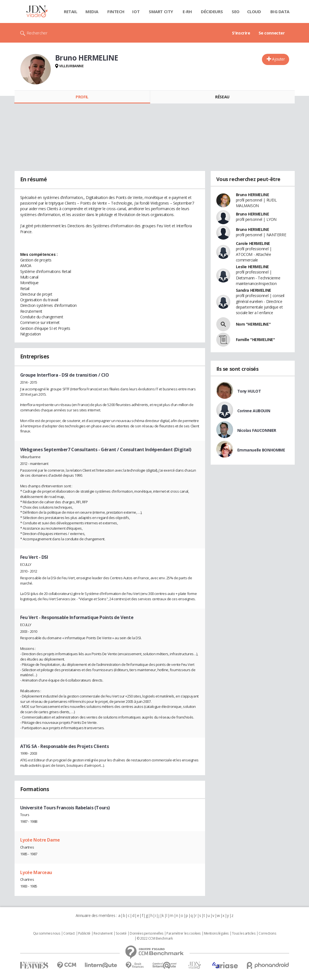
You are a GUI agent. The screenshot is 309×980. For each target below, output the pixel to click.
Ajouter (278, 59)
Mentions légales (216, 933)
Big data (280, 11)
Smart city (161, 11)
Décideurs (212, 11)
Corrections (267, 933)
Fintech (116, 11)
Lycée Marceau (36, 872)
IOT (136, 11)
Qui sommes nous (47, 933)
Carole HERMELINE (253, 243)
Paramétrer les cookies (183, 933)
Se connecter (272, 33)
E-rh (187, 11)
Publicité (84, 933)
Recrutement (103, 933)
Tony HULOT (249, 391)
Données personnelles (147, 933)
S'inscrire (241, 33)
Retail (70, 11)
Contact (69, 933)
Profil (82, 97)
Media (92, 11)
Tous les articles (244, 933)
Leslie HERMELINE (252, 267)
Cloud (254, 11)
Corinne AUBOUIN (254, 411)
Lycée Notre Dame (40, 840)
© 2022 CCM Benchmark (155, 939)
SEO (236, 11)
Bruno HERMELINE (253, 195)
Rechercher (37, 33)
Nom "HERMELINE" (253, 324)
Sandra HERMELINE (254, 290)
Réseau (222, 97)
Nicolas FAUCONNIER (257, 430)
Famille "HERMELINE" (255, 340)
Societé (121, 933)
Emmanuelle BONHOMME (261, 450)
